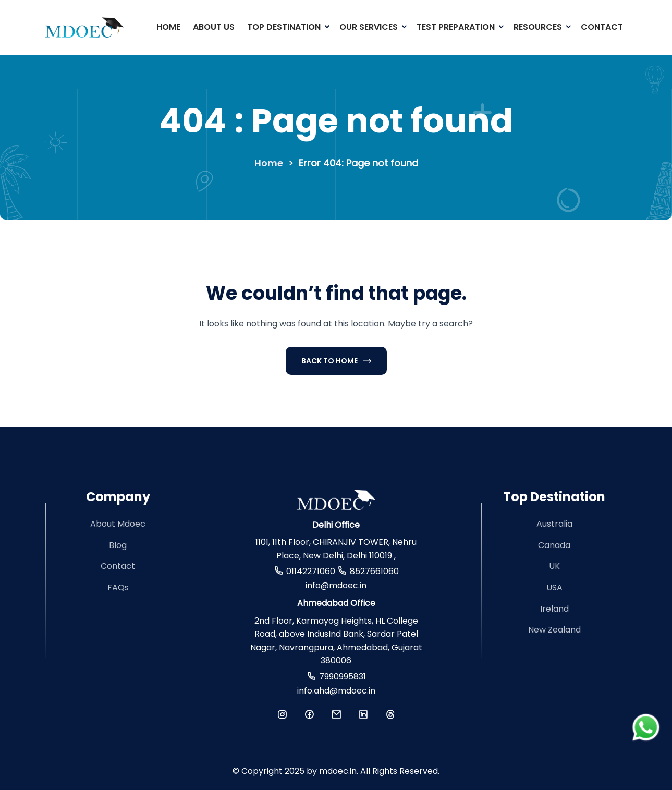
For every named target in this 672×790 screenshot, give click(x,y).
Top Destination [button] (284, 27)
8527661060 (374, 571)
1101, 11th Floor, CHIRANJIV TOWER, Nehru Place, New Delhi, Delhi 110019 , (336, 549)
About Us (214, 27)
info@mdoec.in (336, 585)
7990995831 (343, 677)
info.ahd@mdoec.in (336, 691)
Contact (602, 27)
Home (168, 27)
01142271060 (311, 571)
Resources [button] (538, 27)
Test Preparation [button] (456, 27)
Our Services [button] (369, 27)
